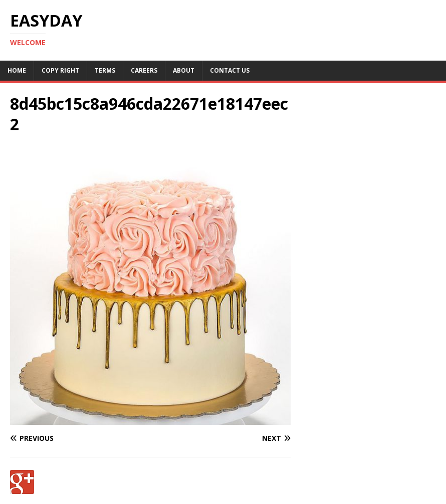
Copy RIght (60, 70)
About (184, 70)
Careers (144, 70)
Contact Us (230, 70)
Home (17, 70)
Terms (105, 70)
